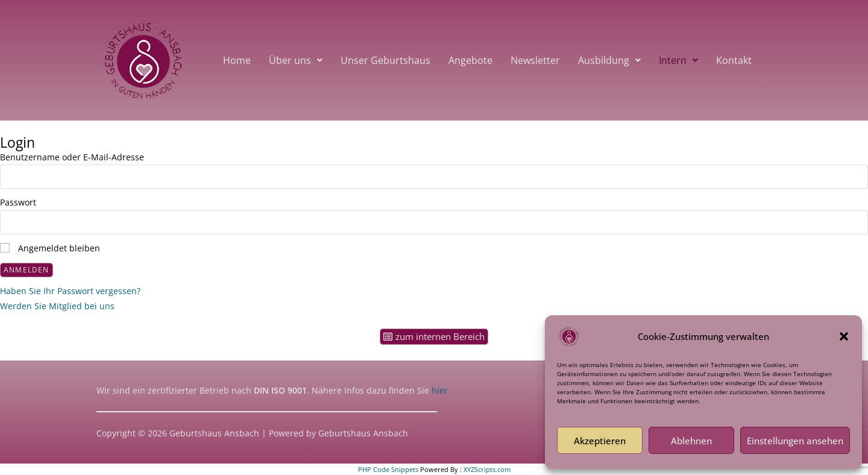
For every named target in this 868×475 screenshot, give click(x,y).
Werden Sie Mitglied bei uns (57, 306)
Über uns (296, 60)
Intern (678, 60)
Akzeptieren (600, 441)
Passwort (18, 202)
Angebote (470, 60)
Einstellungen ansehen (795, 441)
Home (237, 60)
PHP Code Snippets (388, 469)
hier (439, 390)
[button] (844, 336)
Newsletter (535, 60)
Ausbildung (609, 60)
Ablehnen (691, 441)
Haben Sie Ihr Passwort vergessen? (70, 291)
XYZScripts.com (487, 469)
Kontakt (734, 60)
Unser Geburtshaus (385, 60)
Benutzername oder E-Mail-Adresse (72, 157)
